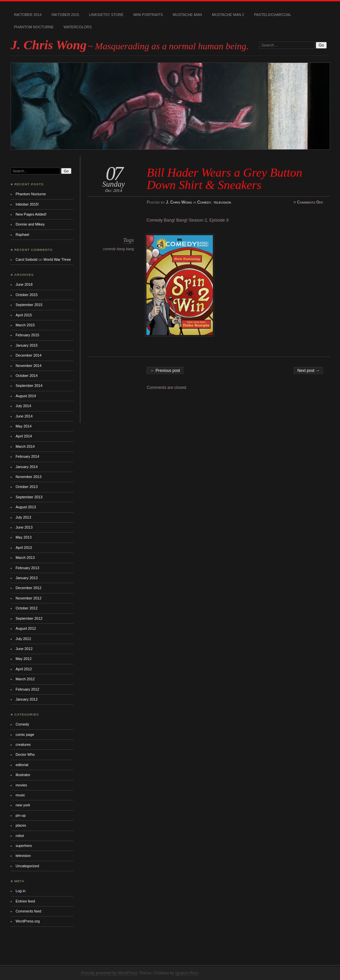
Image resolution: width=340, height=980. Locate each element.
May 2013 (24, 537)
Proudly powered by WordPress (109, 973)
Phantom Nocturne (34, 27)
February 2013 (27, 568)
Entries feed (25, 901)
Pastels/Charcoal (273, 15)
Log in (21, 891)
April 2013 (24, 548)
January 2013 (27, 578)
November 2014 (29, 366)
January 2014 (27, 467)
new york (23, 805)
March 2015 (25, 325)
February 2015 (27, 335)
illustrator (23, 775)
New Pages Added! (31, 214)
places (21, 825)
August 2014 (26, 396)
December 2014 (29, 355)
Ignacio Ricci (187, 973)
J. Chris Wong (49, 45)
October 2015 (27, 295)
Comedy (204, 202)
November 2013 (29, 477)
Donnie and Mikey (30, 224)
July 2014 (23, 406)
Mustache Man (187, 15)
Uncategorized (27, 866)
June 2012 (24, 649)
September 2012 (29, 618)
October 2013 (27, 487)
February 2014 (27, 456)
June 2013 (24, 527)
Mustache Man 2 (228, 15)
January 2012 (27, 699)
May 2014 (24, 426)
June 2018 (24, 284)
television (222, 202)
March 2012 (25, 679)
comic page (25, 735)
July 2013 (23, 517)
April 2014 (24, 436)
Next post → (309, 371)
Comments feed (28, 911)
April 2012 (24, 669)
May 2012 (24, 659)
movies (21, 785)
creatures (23, 744)
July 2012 (23, 639)
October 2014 (27, 376)
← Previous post (165, 371)
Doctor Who (25, 754)
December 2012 (29, 588)
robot (20, 836)
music (20, 795)
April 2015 (24, 315)
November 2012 (29, 598)
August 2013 (26, 507)
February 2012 (27, 689)
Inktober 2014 (28, 15)
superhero (24, 846)
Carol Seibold (27, 259)
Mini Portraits (148, 15)
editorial (22, 765)
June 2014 (24, 416)
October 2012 (27, 608)
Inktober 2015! (27, 204)
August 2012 (26, 628)
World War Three (57, 259)
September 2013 (29, 497)
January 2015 (27, 345)
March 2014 (25, 446)
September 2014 (29, 386)
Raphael (22, 235)
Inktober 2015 (65, 15)
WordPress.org (28, 921)
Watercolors (78, 27)
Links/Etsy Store (106, 15)
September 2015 (29, 305)
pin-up (21, 815)
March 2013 (25, 558)
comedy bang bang (118, 249)
